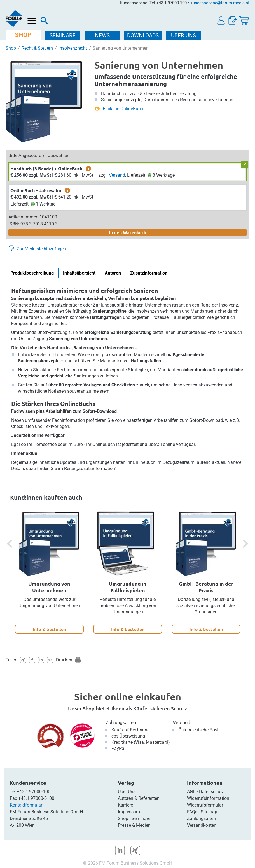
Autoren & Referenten (139, 798)
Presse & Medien (134, 825)
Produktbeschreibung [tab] (32, 273)
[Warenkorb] (244, 21)
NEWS (103, 35)
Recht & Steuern (37, 48)
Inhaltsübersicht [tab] (79, 273)
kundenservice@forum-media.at (220, 3)
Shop (11, 48)
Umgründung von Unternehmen (49, 587)
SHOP (23, 35)
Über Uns (127, 792)
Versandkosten (202, 825)
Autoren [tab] (113, 273)
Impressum (129, 812)
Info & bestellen (49, 629)
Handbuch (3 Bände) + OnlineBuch (46, 168)
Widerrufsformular (205, 805)
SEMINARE (63, 35)
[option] (49, 572)
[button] (221, 21)
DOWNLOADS (143, 35)
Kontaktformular (26, 805)
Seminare (141, 819)
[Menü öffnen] (32, 21)
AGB (191, 792)
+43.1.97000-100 (34, 792)
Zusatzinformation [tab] (149, 273)
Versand (117, 175)
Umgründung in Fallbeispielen (128, 587)
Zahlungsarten (121, 722)
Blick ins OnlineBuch (123, 109)
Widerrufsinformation (208, 798)
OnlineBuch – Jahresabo (36, 190)
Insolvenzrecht (73, 48)
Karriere (125, 805)
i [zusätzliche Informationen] (88, 169)
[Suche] (44, 22)
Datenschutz (211, 792)
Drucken (64, 660)
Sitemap (209, 812)
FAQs (192, 812)
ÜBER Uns (184, 35)
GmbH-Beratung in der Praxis (206, 587)
